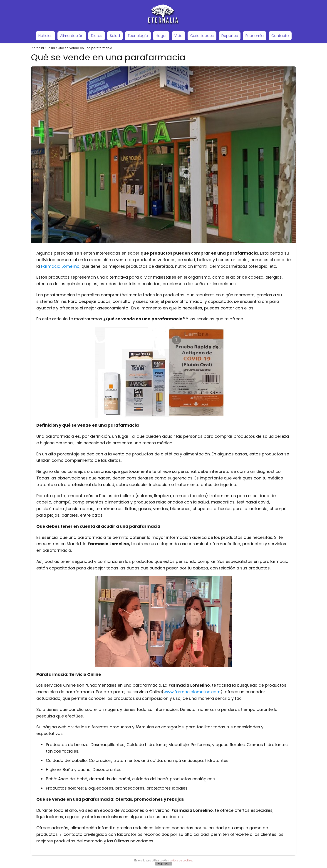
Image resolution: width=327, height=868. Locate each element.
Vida (178, 36)
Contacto (280, 36)
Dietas (97, 36)
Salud (115, 36)
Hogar (161, 36)
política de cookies (181, 861)
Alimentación (72, 36)
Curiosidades (202, 36)
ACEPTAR (163, 864)
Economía (255, 36)
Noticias (45, 36)
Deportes (230, 36)
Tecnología (138, 36)
